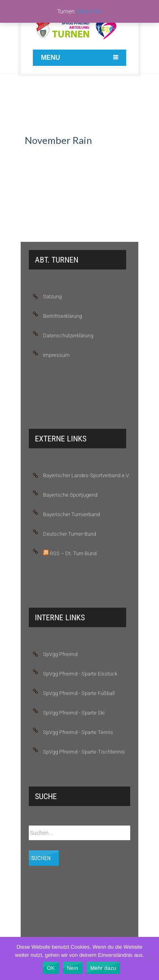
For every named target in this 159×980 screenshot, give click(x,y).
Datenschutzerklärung (68, 336)
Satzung (52, 297)
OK (51, 968)
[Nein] (149, 958)
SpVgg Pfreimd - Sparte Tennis (78, 732)
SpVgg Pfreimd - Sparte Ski (74, 713)
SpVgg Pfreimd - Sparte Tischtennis (84, 752)
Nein (73, 968)
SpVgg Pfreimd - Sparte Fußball (79, 693)
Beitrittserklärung (62, 316)
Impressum (56, 355)
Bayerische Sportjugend (70, 495)
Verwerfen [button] (89, 11)
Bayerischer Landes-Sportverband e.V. (86, 475)
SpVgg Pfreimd (60, 654)
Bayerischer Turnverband (71, 514)
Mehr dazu (103, 968)
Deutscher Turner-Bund (70, 534)
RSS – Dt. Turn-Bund (70, 553)
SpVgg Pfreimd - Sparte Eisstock (80, 674)
